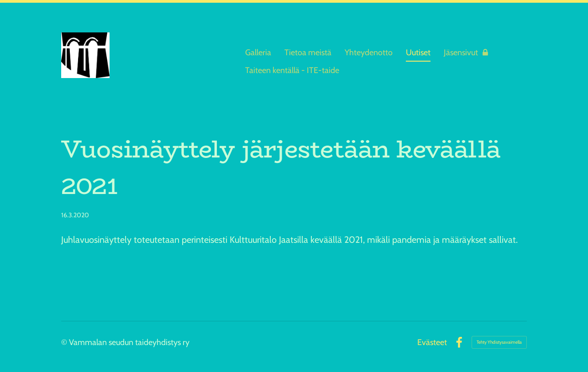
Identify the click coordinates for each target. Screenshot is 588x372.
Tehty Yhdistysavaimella (499, 342)
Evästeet (432, 342)
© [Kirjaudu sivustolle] (65, 342)
